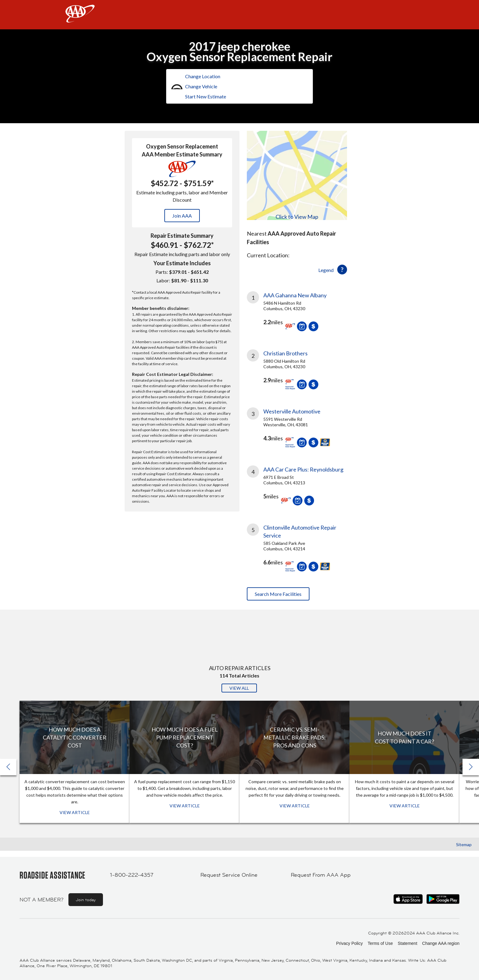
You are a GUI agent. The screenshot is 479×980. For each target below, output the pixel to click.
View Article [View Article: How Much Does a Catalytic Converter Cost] (75, 812)
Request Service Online (229, 875)
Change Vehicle (201, 86)
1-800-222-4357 (132, 875)
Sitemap (464, 844)
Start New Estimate (206, 96)
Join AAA (182, 216)
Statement (408, 943)
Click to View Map (297, 217)
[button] (471, 767)
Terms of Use (380, 943)
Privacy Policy (349, 943)
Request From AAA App (321, 875)
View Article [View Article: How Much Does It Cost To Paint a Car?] (405, 806)
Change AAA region (441, 943)
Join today (86, 900)
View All (239, 688)
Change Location (203, 76)
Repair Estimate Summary (182, 236)
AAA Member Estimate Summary (182, 154)
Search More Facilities (278, 594)
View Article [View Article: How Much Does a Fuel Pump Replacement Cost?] (185, 806)
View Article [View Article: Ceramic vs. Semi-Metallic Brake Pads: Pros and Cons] (295, 806)
